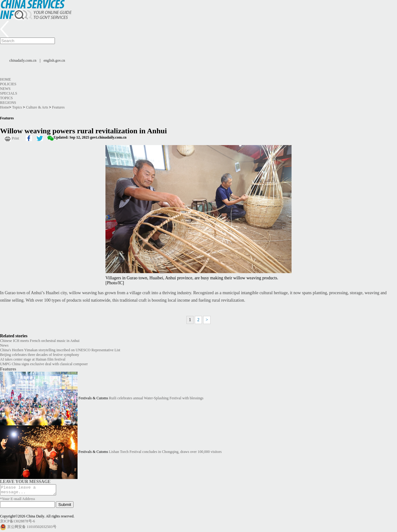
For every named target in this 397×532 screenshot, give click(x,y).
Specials (9, 93)
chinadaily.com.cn (23, 60)
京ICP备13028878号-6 (18, 523)
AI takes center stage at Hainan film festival (33, 359)
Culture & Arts (37, 107)
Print (15, 138)
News (5, 89)
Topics (6, 98)
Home (5, 79)
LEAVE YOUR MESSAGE (25, 481)
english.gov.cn (54, 60)
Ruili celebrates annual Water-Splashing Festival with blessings (156, 398)
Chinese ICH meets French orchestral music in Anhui (40, 341)
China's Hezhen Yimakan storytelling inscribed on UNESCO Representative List (60, 350)
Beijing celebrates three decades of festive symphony (40, 355)
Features (58, 107)
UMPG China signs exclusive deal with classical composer (44, 364)
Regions (8, 103)
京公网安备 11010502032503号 (32, 528)
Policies (8, 84)
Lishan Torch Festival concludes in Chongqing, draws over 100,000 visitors (165, 452)
